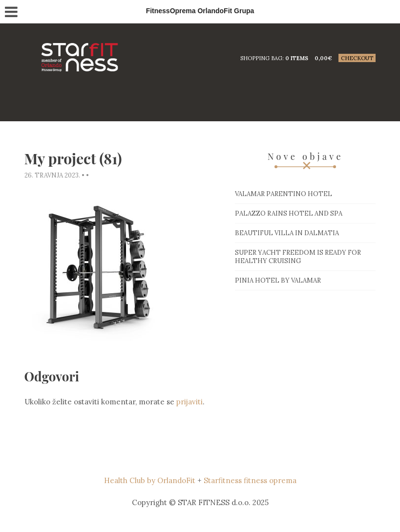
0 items (297, 58)
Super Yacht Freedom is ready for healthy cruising (298, 257)
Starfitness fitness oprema (250, 480)
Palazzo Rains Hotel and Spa (289, 213)
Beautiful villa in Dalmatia (287, 233)
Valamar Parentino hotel (284, 194)
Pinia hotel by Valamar (278, 280)
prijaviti (189, 402)
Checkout (357, 58)
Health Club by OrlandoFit (150, 480)
